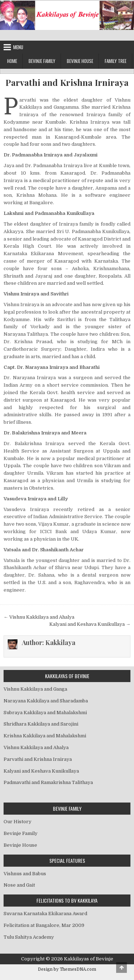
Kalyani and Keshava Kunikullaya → (90, 624)
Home (12, 61)
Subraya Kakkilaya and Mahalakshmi (45, 713)
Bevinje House (80, 61)
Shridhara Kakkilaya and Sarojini (41, 724)
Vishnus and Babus (25, 874)
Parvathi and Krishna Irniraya (67, 82)
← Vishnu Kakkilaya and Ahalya (39, 617)
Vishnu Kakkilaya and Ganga (35, 689)
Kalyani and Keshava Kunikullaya (41, 771)
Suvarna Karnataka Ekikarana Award (45, 914)
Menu (18, 47)
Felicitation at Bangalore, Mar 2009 (44, 925)
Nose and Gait (19, 885)
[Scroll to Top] (121, 968)
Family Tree (116, 61)
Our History (18, 822)
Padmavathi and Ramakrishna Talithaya (48, 782)
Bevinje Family (42, 61)
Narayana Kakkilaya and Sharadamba (46, 701)
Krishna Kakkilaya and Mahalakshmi (45, 736)
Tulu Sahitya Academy (29, 937)
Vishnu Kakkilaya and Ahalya (36, 747)
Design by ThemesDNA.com (67, 969)
